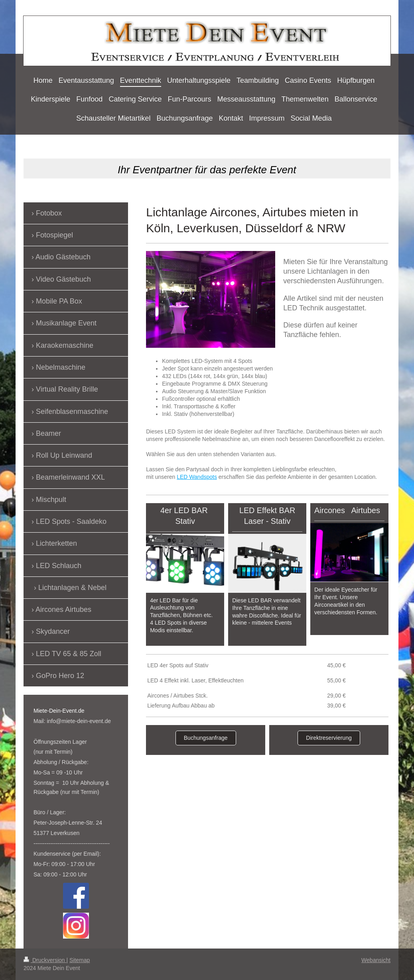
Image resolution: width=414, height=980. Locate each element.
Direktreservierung (329, 738)
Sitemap (80, 960)
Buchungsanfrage (206, 738)
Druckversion (45, 960)
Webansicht (376, 960)
